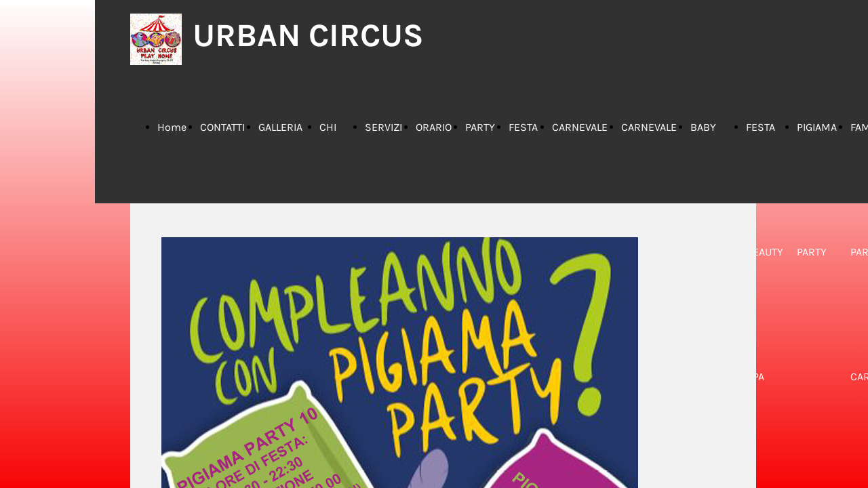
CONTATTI (222, 127)
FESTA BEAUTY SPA (765, 252)
